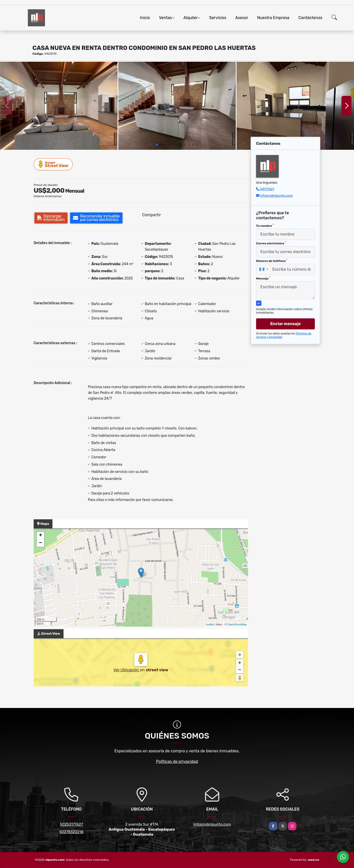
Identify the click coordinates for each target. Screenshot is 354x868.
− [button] (41, 543)
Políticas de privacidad (177, 762)
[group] (59, 106)
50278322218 (71, 832)
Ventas (165, 18)
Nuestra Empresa (273, 18)
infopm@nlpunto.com (276, 196)
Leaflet (210, 624)
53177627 (267, 189)
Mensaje (263, 278)
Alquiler (191, 18)
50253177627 (71, 824)
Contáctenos (310, 18)
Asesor (242, 18)
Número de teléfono (272, 261)
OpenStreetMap (237, 624)
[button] (157, 145)
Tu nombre (265, 226)
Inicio (145, 18)
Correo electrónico (271, 243)
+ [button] (41, 536)
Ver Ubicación (127, 670)
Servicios (218, 18)
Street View (53, 164)
